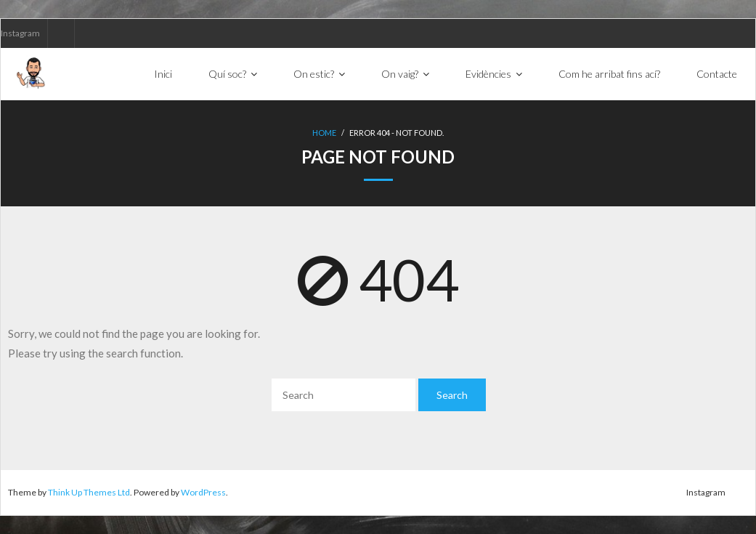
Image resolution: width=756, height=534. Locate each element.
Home (324, 133)
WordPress (203, 492)
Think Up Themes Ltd (89, 492)
